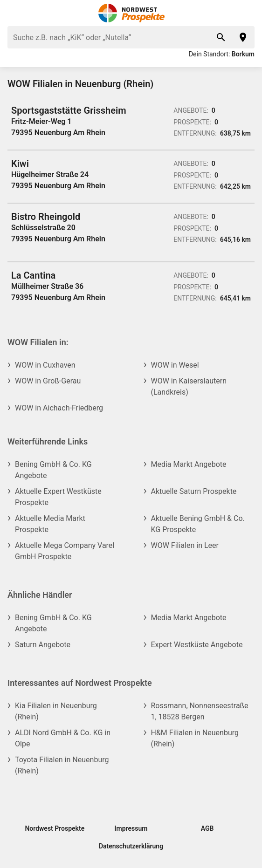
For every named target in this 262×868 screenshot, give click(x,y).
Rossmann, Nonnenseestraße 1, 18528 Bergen (200, 711)
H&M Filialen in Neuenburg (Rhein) (195, 738)
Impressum (131, 828)
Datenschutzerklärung (131, 846)
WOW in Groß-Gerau (48, 381)
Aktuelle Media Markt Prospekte (50, 524)
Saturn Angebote (43, 645)
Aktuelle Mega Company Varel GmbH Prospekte (65, 551)
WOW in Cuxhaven (45, 365)
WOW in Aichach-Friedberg (59, 408)
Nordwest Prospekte (55, 828)
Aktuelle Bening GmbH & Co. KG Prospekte (198, 524)
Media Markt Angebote (189, 464)
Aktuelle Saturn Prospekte (194, 491)
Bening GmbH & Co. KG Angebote (53, 470)
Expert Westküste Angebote (197, 645)
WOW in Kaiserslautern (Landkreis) (189, 386)
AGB (207, 828)
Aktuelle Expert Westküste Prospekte (58, 497)
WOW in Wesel (175, 365)
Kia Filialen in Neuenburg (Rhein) (56, 711)
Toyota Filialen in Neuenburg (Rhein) (62, 765)
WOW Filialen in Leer (185, 545)
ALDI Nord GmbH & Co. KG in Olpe (63, 738)
